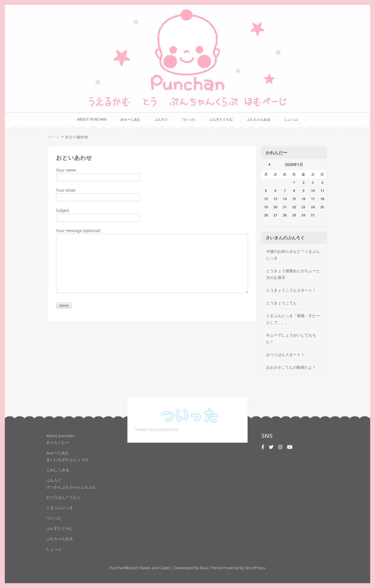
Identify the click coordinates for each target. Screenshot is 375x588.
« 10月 (269, 165)
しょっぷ (291, 119)
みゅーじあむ (131, 119)
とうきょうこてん (281, 303)
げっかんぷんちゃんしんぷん (71, 487)
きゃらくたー (58, 442)
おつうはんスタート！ (285, 355)
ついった (189, 119)
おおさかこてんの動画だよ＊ (291, 367)
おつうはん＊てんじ (63, 497)
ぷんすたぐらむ (221, 119)
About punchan (92, 119)
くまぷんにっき (60, 508)
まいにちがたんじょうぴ (67, 459)
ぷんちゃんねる (259, 119)
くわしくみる (58, 470)
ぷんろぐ (161, 119)
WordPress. (256, 568)
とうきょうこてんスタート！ (291, 290)
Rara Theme (212, 568)
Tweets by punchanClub (156, 429)
